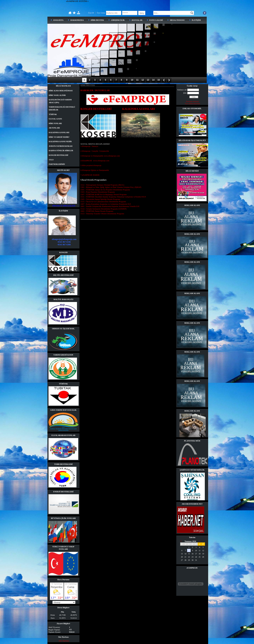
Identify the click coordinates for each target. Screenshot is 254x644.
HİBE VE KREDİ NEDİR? (59, 137)
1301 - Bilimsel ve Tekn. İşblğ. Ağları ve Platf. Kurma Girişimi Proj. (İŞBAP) (111, 187)
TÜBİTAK (53, 114)
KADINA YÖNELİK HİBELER (61, 151)
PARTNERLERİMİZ (57, 164)
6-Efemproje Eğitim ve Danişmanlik (95, 170)
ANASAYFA (58, 20)
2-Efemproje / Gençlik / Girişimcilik (95, 151)
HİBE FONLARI (55, 123)
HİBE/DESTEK (97, 20)
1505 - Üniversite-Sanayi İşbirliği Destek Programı (100, 199)
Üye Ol (91, 13)
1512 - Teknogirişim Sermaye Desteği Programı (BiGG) (102, 185)
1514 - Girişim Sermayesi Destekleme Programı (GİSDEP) (104, 209)
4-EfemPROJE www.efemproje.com (95, 161)
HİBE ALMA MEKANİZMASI (61, 91)
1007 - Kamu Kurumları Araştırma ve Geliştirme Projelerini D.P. (106, 204)
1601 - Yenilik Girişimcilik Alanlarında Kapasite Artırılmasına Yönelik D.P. (110, 206)
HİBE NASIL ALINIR (57, 95)
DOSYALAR (137, 20)
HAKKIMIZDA (77, 20)
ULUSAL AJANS (55, 119)
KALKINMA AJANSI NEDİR (60, 142)
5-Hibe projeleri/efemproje (91, 165)
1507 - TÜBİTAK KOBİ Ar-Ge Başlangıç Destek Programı (104, 194)
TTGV (51, 160)
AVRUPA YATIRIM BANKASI (61, 146)
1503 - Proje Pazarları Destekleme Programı (98, 192)
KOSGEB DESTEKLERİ (59, 155)
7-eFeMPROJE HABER (90, 175)
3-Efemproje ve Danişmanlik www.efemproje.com (100, 156)
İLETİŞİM (196, 20)
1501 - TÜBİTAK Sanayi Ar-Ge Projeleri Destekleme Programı (105, 190)
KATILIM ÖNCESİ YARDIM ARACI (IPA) (60, 101)
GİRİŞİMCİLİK (118, 20)
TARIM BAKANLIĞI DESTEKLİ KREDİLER (62, 108)
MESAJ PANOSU (177, 20)
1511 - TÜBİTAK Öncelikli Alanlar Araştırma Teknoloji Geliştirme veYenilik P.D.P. (113, 197)
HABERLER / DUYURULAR (95, 90)
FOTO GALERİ (156, 20)
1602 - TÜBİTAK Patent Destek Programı (97, 211)
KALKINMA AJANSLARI (59, 132)
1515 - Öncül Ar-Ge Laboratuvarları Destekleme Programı (103, 201)
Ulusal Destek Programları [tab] (94, 180)
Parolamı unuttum (193, 101)
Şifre (185, 93)
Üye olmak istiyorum (192, 104)
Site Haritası (64, 641)
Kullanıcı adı (182, 90)
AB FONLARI (54, 128)
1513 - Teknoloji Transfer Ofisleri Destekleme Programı (102, 214)
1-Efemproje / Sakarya (89, 146)
